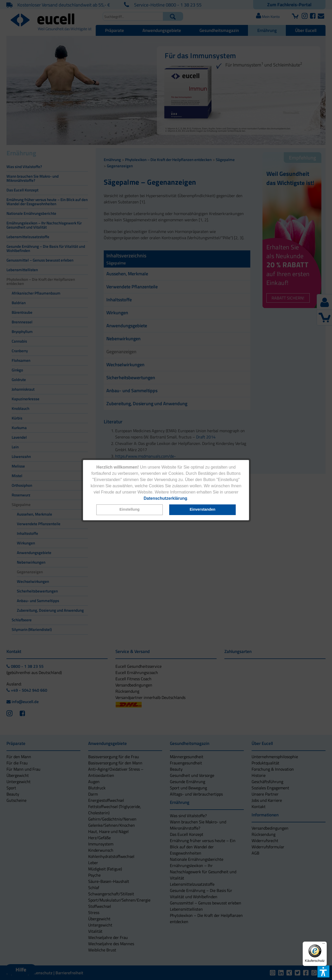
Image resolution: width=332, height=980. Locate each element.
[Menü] (324, 945)
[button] (129, 510)
